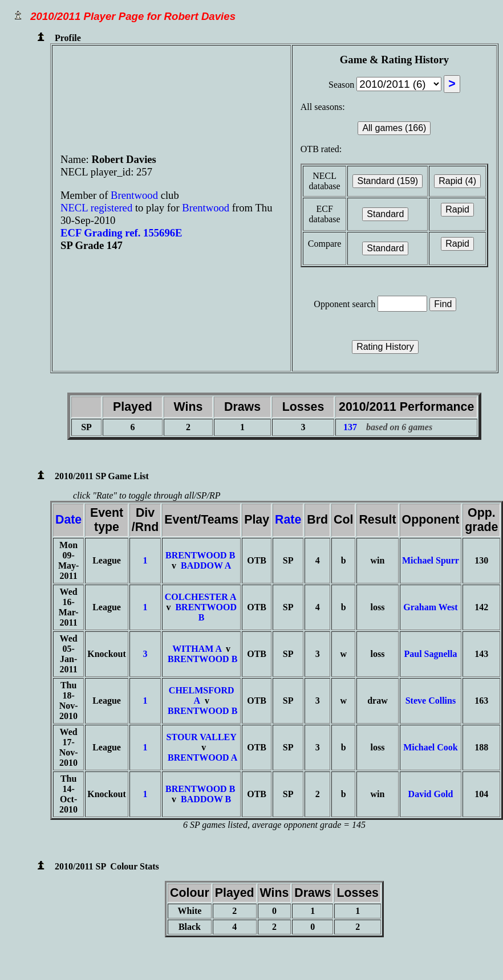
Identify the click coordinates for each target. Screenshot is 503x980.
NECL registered (96, 208)
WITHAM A (197, 649)
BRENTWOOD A (202, 758)
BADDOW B (206, 799)
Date (68, 520)
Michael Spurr (431, 560)
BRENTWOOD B (200, 555)
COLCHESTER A (200, 597)
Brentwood (136, 195)
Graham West (430, 607)
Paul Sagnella (430, 654)
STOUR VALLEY (202, 737)
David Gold (431, 794)
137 (350, 427)
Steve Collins (431, 701)
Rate (288, 520)
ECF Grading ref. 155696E (121, 233)
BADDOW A (206, 565)
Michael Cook (431, 747)
